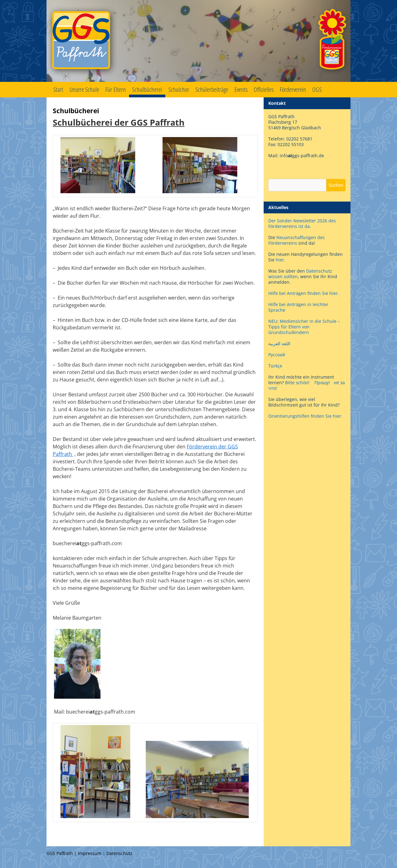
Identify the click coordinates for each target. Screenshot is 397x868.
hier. (281, 260)
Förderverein (293, 89)
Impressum (90, 853)
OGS (317, 89)
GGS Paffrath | (62, 853)
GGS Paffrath (198, 41)
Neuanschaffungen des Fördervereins (297, 240)
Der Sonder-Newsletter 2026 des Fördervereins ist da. (302, 223)
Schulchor (179, 89)
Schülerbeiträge (212, 89)
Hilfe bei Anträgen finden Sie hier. (304, 293)
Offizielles (264, 89)
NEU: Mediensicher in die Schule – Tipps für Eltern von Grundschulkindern (304, 327)
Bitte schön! (297, 383)
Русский (277, 355)
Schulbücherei (147, 89)
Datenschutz (119, 853)
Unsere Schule (84, 89)
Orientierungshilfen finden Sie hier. (305, 416)
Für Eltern (116, 89)
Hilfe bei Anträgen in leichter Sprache (298, 307)
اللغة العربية (279, 343)
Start (58, 89)
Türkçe (275, 366)
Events (241, 89)
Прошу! (322, 383)
